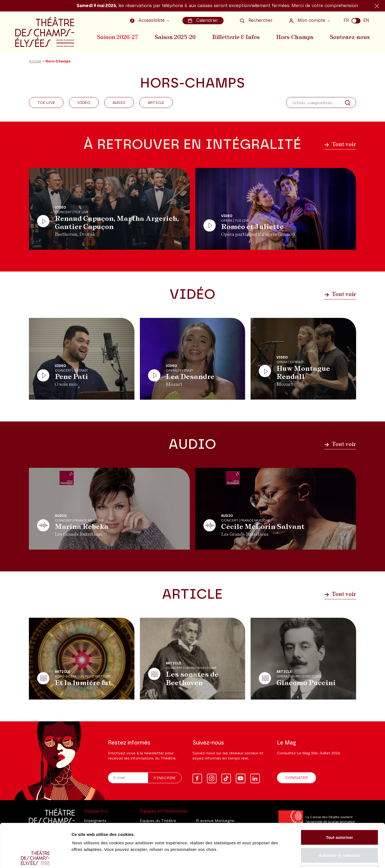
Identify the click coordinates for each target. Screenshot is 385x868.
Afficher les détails (300, 857)
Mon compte (308, 20)
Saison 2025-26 (175, 37)
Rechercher (256, 20)
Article (156, 103)
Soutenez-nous (350, 37)
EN (366, 20)
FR (346, 20)
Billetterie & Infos (236, 37)
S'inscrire (165, 778)
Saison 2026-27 (118, 37)
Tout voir (340, 144)
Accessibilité (148, 20)
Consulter (297, 778)
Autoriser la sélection (340, 814)
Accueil (35, 61)
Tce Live (46, 103)
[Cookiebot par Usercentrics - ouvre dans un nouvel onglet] (35, 857)
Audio (119, 103)
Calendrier (203, 20)
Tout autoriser (339, 796)
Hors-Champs (295, 37)
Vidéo (84, 103)
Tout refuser (339, 832)
